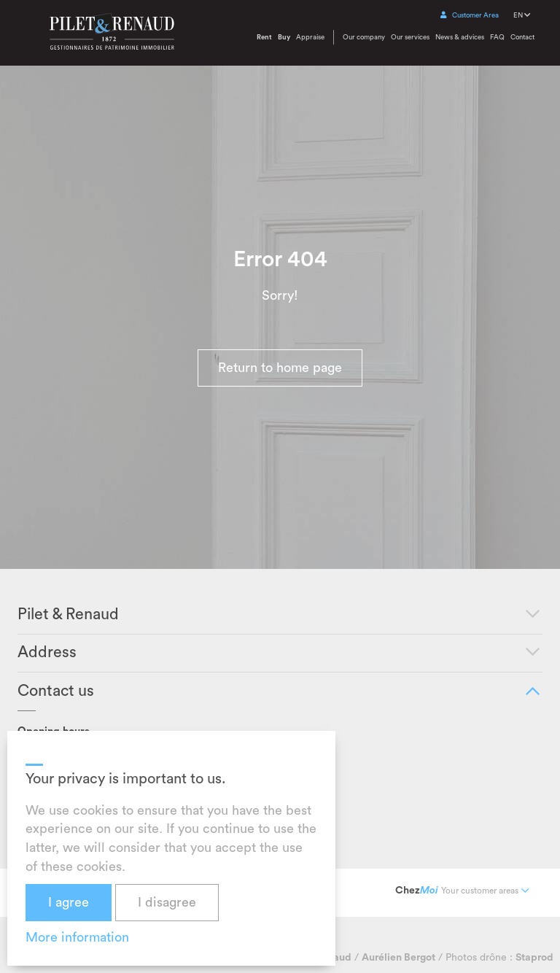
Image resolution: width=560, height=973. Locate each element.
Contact (522, 37)
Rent (264, 37)
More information (77, 937)
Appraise (310, 37)
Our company (364, 37)
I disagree (167, 902)
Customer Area (470, 15)
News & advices (460, 37)
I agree (69, 902)
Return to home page (280, 368)
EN (522, 15)
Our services (410, 37)
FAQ (497, 37)
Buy (284, 37)
